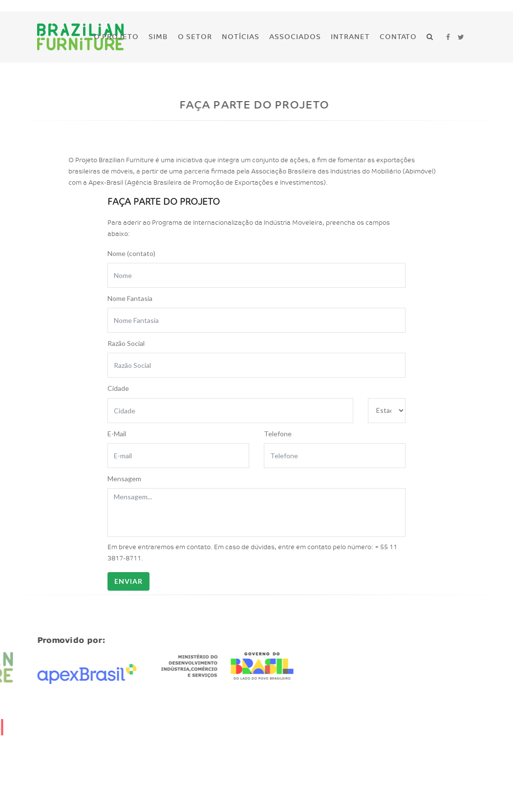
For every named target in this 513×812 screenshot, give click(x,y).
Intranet (350, 37)
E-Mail (117, 434)
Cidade (118, 388)
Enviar (128, 581)
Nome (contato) (131, 253)
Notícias (241, 37)
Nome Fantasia (130, 298)
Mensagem (124, 479)
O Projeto (116, 37)
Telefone (278, 434)
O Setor (195, 37)
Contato (398, 37)
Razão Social (126, 343)
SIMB (158, 37)
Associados (295, 37)
